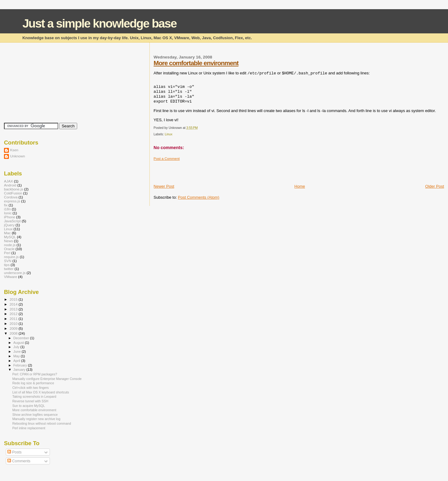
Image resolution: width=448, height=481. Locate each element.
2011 (14, 319)
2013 (14, 309)
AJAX (8, 181)
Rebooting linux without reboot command (42, 423)
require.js (11, 257)
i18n (7, 209)
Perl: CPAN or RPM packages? (35, 374)
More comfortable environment (196, 63)
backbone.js (14, 189)
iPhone (10, 217)
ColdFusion (13, 193)
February (21, 365)
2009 (14, 328)
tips (7, 265)
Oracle (9, 249)
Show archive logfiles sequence (35, 415)
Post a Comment (167, 159)
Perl (7, 253)
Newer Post (164, 186)
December (22, 338)
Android (10, 185)
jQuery (9, 225)
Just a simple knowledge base (99, 23)
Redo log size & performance (33, 383)
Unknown (18, 156)
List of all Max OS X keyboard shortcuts (41, 392)
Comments (19, 461)
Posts (14, 452)
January (20, 370)
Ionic (8, 213)
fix (6, 205)
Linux (169, 134)
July (17, 347)
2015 (14, 299)
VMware (11, 277)
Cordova (11, 197)
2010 (14, 323)
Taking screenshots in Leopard (34, 396)
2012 (14, 314)
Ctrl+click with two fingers (30, 388)
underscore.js (15, 273)
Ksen (14, 150)
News (8, 241)
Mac (7, 233)
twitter (9, 269)
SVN (8, 261)
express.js (12, 201)
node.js (10, 245)
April (17, 361)
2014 (14, 304)
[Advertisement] (225, 170)
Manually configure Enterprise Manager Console (47, 379)
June (18, 351)
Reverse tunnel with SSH (30, 401)
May (17, 356)
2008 (14, 333)
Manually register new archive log (36, 419)
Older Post (435, 186)
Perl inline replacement (29, 428)
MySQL (10, 237)
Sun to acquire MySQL (28, 406)
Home (300, 186)
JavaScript (12, 221)
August (19, 343)
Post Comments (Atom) (199, 197)
